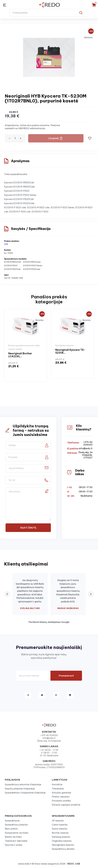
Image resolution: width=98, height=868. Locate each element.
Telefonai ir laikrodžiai (16, 841)
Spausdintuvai (12, 821)
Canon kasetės (60, 825)
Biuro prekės (11, 829)
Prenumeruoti (66, 676)
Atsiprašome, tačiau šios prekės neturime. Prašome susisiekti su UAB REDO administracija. (32, 127)
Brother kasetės (60, 833)
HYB (6, 244)
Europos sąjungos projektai (66, 805)
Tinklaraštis (58, 789)
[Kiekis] (15, 138)
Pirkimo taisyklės (61, 797)
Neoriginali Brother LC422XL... (20, 355)
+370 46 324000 (88, 443)
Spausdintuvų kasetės (16, 825)
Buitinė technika (13, 837)
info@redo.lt (86, 448)
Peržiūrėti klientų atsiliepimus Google (49, 622)
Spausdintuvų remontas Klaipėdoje (23, 784)
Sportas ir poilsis (14, 845)
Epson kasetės (60, 829)
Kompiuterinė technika (17, 833)
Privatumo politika (61, 801)
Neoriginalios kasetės (63, 845)
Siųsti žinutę (28, 528)
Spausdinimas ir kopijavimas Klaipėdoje (25, 793)
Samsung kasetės (61, 837)
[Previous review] (7, 594)
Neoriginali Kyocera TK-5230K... (70, 351)
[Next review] (91, 594)
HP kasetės (58, 821)
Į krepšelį (53, 138)
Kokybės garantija (61, 793)
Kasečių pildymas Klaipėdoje (20, 789)
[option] (26, 345)
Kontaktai (57, 784)
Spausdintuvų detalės (63, 849)
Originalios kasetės (62, 841)
